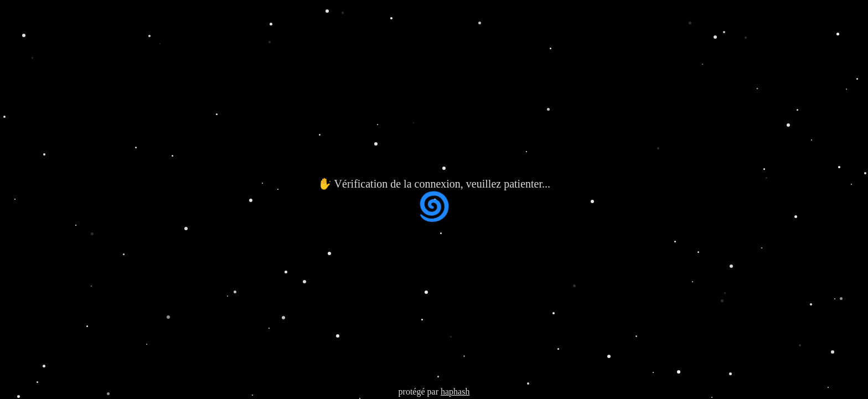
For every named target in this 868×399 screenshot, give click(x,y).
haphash (455, 392)
